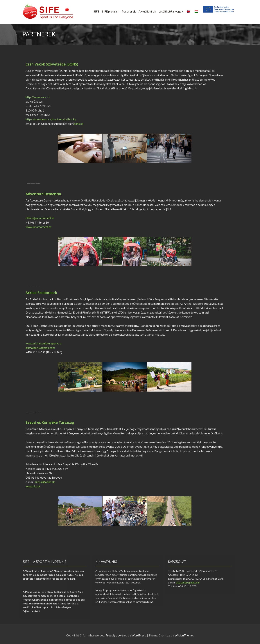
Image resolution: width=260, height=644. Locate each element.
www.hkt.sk (33, 486)
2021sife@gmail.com (188, 582)
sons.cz (79, 124)
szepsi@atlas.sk (45, 482)
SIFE (96, 11)
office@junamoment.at (40, 218)
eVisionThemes (184, 635)
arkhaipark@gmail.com (40, 348)
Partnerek (129, 11)
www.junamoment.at (38, 227)
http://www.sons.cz (38, 97)
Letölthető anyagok (171, 11)
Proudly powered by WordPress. (126, 635)
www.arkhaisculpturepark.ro (44, 343)
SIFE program (111, 11)
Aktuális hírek (147, 11)
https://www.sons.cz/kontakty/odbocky (51, 119)
